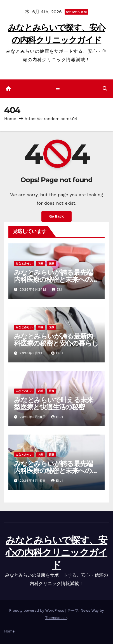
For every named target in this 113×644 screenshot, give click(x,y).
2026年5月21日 (33, 353)
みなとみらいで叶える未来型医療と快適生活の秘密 (54, 403)
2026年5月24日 (34, 289)
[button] (105, 89)
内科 (41, 263)
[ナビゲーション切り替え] (57, 89)
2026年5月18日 (33, 417)
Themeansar (56, 618)
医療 (51, 263)
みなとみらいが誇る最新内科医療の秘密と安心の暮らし (56, 340)
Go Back (57, 216)
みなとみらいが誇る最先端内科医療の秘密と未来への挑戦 (56, 279)
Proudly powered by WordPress (37, 610)
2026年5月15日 (33, 481)
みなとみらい (24, 263)
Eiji (58, 289)
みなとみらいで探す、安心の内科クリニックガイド (56, 552)
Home (10, 119)
